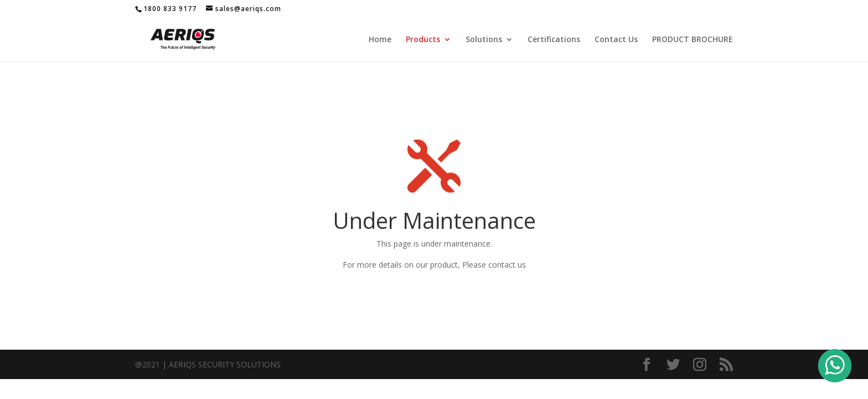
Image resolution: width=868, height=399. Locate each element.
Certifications (554, 40)
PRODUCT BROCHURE (693, 40)
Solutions (484, 40)
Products (423, 40)
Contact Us (616, 40)
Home (380, 40)
